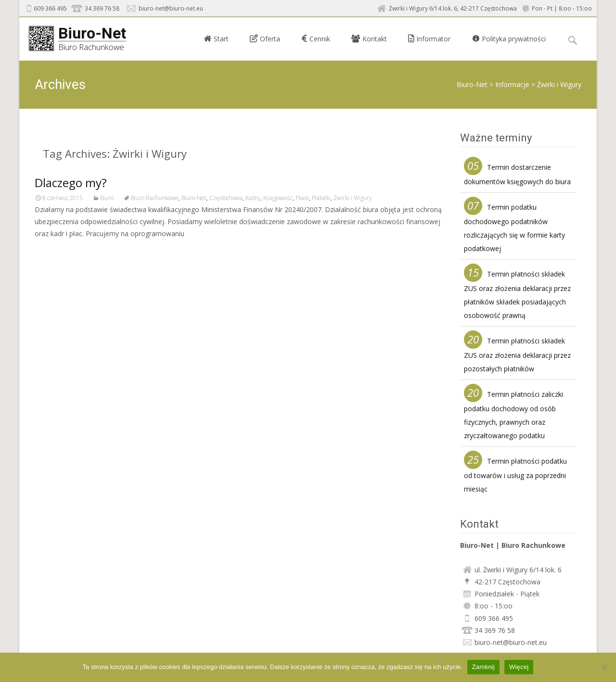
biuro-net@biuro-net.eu (171, 8)
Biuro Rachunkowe (155, 198)
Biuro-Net (472, 84)
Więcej (519, 667)
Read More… (56, 252)
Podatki (321, 198)
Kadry (253, 198)
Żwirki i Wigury (353, 198)
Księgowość (278, 198)
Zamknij (483, 667)
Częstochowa (226, 198)
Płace (302, 198)
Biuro (107, 198)
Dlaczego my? (71, 183)
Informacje (512, 84)
